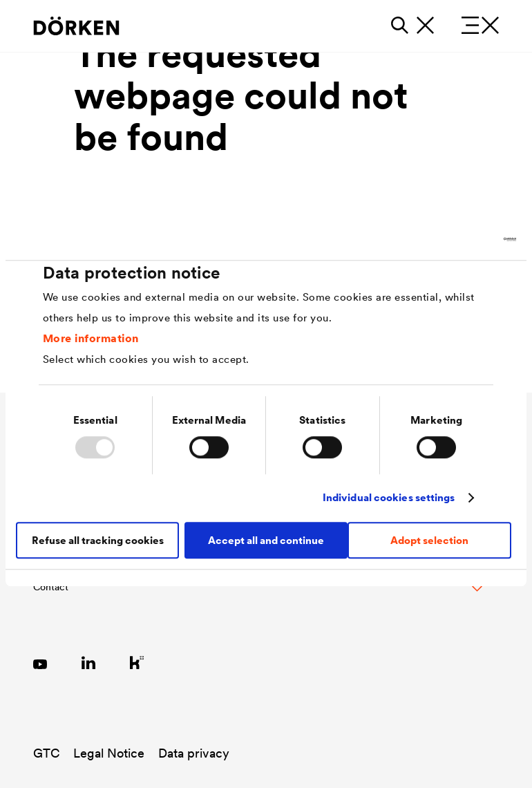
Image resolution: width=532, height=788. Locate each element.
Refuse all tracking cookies (98, 540)
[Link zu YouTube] (40, 662)
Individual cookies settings (389, 497)
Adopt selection (429, 540)
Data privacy (194, 753)
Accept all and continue (266, 540)
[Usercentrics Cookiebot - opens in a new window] (456, 239)
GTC (46, 753)
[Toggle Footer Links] (258, 594)
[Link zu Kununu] (137, 662)
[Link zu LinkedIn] (88, 662)
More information (91, 338)
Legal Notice (109, 753)
